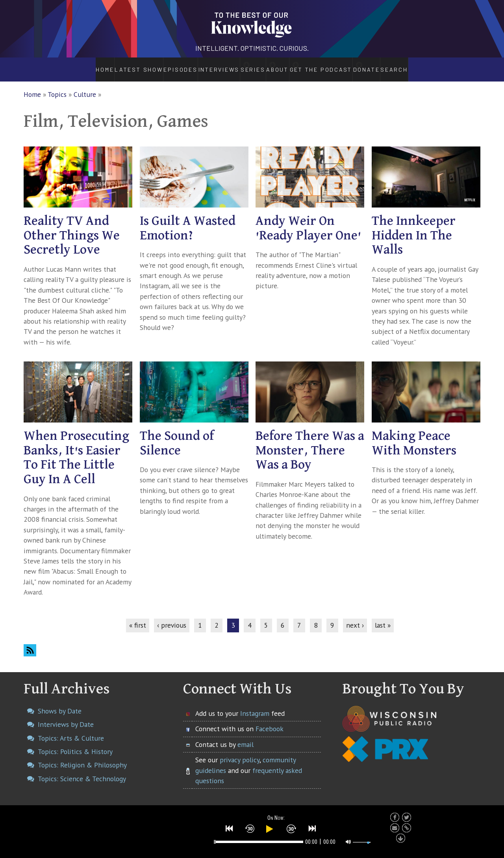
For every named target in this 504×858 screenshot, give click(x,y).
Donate (387, 65)
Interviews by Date (66, 716)
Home (83, 65)
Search (417, 65)
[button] (230, 828)
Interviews (198, 65)
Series (244, 65)
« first (138, 617)
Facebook (270, 720)
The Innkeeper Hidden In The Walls (414, 227)
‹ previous (172, 617)
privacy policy (240, 751)
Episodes (158, 65)
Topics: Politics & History (75, 743)
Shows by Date (60, 703)
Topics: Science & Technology (82, 770)
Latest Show (118, 65)
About (283, 65)
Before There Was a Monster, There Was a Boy (310, 442)
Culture (85, 86)
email (246, 736)
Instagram (255, 705)
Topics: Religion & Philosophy (82, 757)
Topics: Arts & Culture (71, 730)
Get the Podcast (335, 65)
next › (355, 617)
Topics (57, 86)
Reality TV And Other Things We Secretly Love (72, 227)
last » (383, 617)
